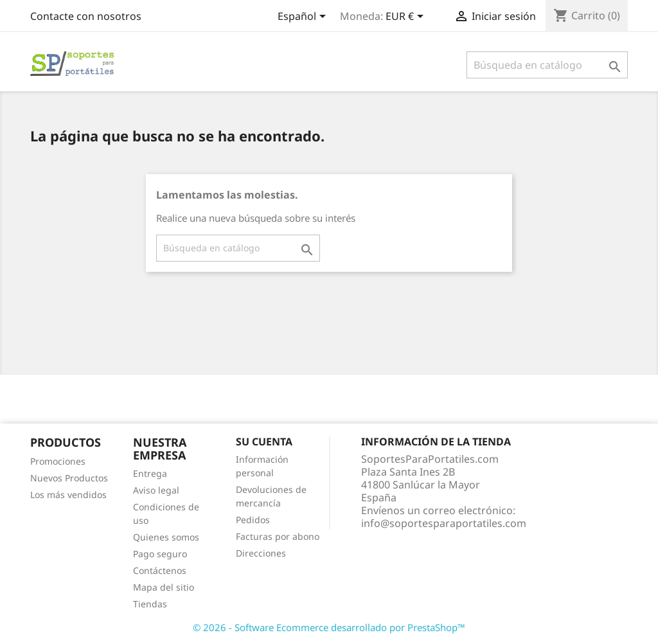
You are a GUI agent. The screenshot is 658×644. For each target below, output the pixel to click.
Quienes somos (166, 537)
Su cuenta (264, 442)
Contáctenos (160, 570)
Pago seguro (160, 554)
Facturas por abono (278, 536)
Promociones (58, 461)
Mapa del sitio (164, 587)
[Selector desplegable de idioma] (304, 17)
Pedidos (253, 520)
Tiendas (150, 604)
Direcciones (261, 553)
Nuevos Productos (69, 478)
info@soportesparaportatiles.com (444, 523)
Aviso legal (156, 490)
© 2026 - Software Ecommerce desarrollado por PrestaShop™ (329, 627)
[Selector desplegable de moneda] (407, 17)
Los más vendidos (68, 495)
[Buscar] (547, 65)
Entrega (150, 473)
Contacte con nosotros (86, 16)
